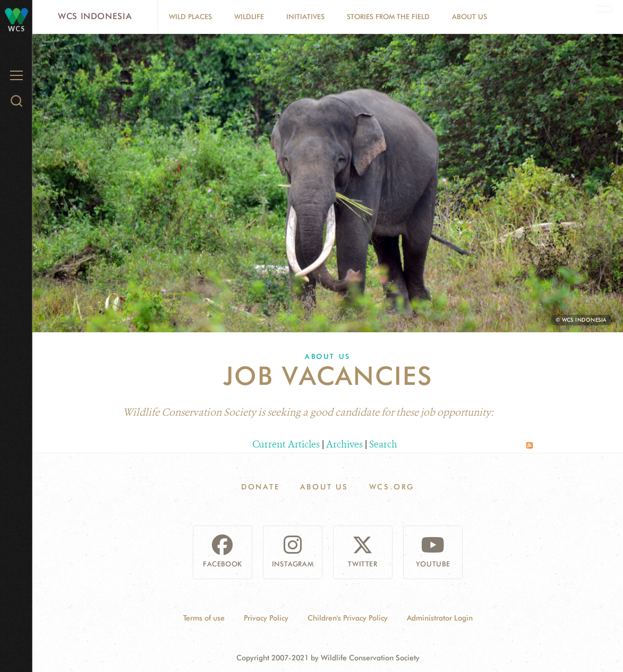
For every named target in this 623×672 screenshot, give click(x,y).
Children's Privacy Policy (348, 618)
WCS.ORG (392, 487)
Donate (261, 487)
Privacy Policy (266, 618)
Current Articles (286, 444)
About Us (470, 16)
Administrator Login (440, 618)
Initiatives (305, 16)
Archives (344, 444)
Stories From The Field (388, 16)
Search (383, 444)
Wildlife (249, 16)
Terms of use (204, 618)
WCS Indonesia (95, 16)
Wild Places (190, 16)
